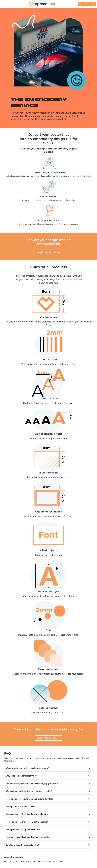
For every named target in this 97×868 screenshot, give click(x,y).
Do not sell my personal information (50, 861)
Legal (22, 861)
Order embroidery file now (48, 252)
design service (72, 279)
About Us (8, 861)
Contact (16, 861)
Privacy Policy (31, 861)
